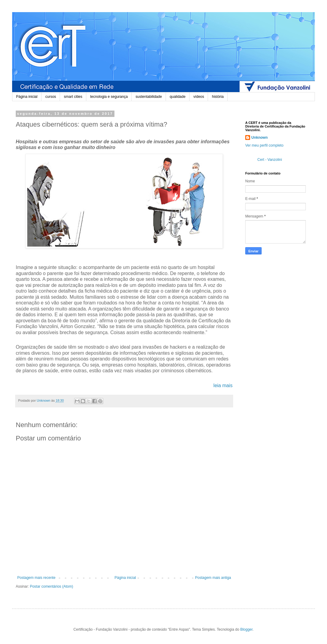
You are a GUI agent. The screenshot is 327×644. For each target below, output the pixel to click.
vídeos (199, 97)
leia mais (223, 385)
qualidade (178, 97)
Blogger (246, 629)
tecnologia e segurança (109, 97)
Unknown (259, 138)
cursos (51, 97)
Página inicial (27, 97)
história (218, 97)
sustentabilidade (149, 97)
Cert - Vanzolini (270, 160)
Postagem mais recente (36, 578)
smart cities (73, 97)
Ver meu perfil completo (264, 145)
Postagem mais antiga (213, 578)
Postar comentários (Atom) (52, 586)
